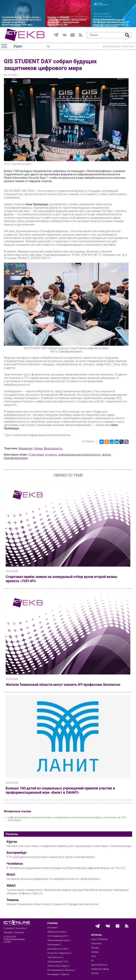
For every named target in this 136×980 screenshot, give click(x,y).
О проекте (9, 928)
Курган (12, 842)
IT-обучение (36, 455)
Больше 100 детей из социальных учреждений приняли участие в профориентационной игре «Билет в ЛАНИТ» (60, 790)
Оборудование (55, 962)
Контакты (21, 928)
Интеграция (53, 945)
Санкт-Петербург (100, 939)
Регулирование (55, 970)
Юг (93, 961)
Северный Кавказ (100, 969)
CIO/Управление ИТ (57, 936)
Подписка (19, 933)
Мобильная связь (56, 932)
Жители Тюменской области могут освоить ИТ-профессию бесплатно (63, 685)
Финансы (69, 970)
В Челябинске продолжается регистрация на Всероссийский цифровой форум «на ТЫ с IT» (66, 868)
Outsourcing (53, 966)
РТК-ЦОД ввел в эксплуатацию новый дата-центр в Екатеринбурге (51, 857)
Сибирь (95, 952)
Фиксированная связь (58, 940)
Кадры (39, 448)
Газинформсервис (16, 458)
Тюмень (13, 900)
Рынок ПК (52, 953)
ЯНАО (11, 875)
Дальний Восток (99, 965)
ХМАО (11, 886)
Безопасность (53, 448)
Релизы (95, 973)
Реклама (8, 933)
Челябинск (15, 864)
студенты (51, 455)
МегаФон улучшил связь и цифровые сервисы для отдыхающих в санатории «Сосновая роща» (69, 846)
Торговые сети (55, 957)
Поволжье (96, 944)
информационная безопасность (80, 455)
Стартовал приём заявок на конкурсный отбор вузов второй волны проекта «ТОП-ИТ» (62, 579)
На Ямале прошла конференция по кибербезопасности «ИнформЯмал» (53, 879)
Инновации (53, 974)
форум (106, 455)
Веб (65, 949)
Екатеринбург (17, 853)
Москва (95, 948)
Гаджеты (65, 974)
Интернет (52, 928)
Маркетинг (26, 448)
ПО (66, 962)
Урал (94, 956)
